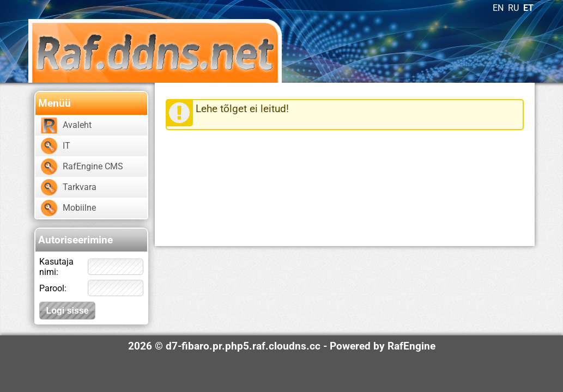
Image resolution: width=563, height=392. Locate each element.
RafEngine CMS (93, 166)
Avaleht (77, 125)
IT (66, 146)
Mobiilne (79, 208)
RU (513, 8)
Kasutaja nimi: (56, 267)
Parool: (53, 288)
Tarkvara (80, 187)
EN (498, 8)
